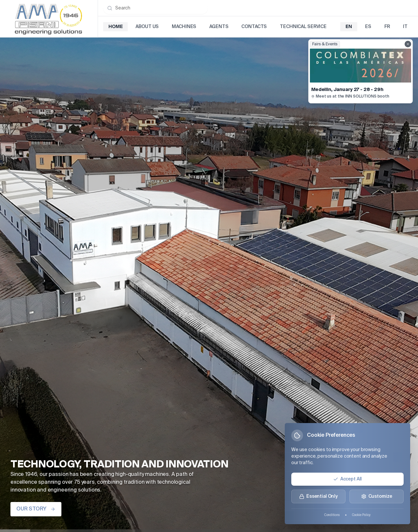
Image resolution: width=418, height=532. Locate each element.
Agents (219, 27)
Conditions (332, 515)
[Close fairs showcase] (408, 44)
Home (115, 27)
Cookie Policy (362, 515)
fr (387, 27)
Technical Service (303, 27)
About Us (147, 27)
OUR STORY (36, 509)
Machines (184, 27)
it (405, 27)
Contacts (254, 27)
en (349, 27)
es (368, 27)
